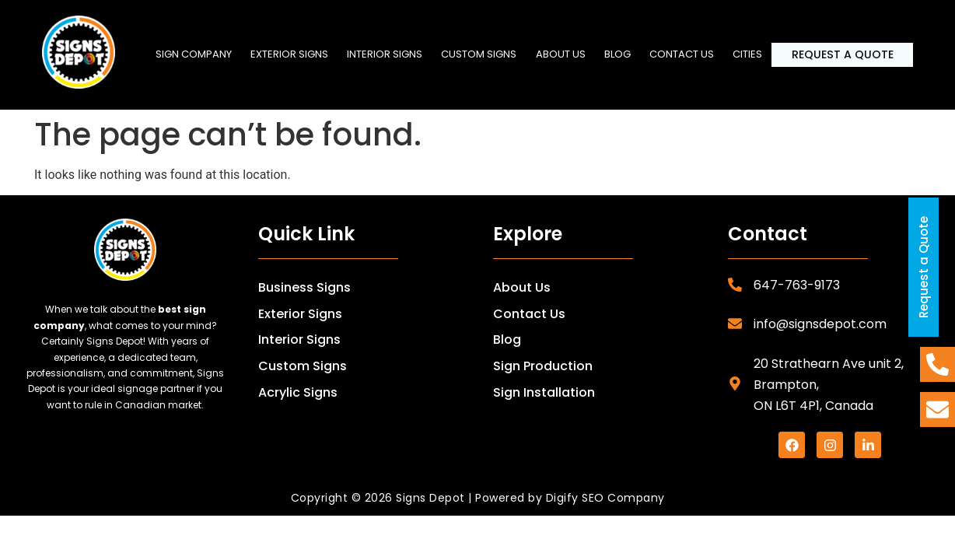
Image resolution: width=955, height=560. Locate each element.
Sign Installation (544, 392)
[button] (292, 53)
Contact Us (529, 314)
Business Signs (304, 287)
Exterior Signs (292, 52)
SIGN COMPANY (194, 52)
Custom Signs (483, 52)
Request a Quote (847, 55)
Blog (624, 52)
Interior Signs (388, 52)
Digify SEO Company (605, 498)
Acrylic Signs (298, 392)
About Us (522, 287)
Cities (757, 52)
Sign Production (543, 366)
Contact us (689, 52)
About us (566, 52)
